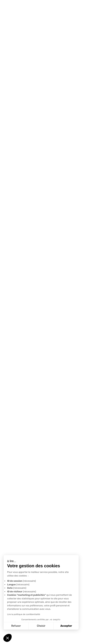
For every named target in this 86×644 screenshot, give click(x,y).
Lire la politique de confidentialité (24, 614)
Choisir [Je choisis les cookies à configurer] (41, 626)
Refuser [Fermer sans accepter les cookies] (16, 626)
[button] (8, 638)
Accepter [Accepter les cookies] (66, 626)
